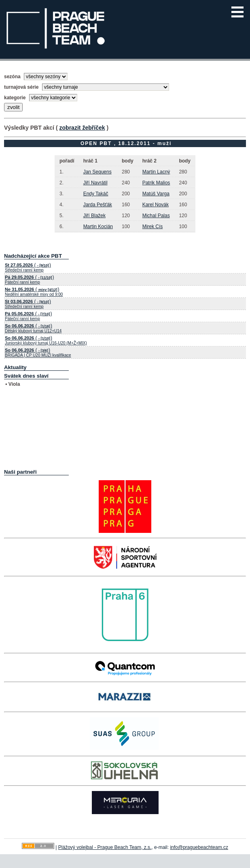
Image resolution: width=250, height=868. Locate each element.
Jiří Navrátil (95, 183)
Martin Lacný (156, 172)
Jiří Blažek (94, 216)
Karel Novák (156, 205)
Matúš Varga (156, 194)
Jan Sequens (97, 172)
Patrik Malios (156, 183)
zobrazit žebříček (82, 128)
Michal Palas (156, 216)
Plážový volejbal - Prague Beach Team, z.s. (105, 847)
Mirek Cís (153, 227)
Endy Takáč (96, 194)
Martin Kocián (98, 227)
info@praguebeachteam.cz (199, 847)
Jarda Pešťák (98, 205)
